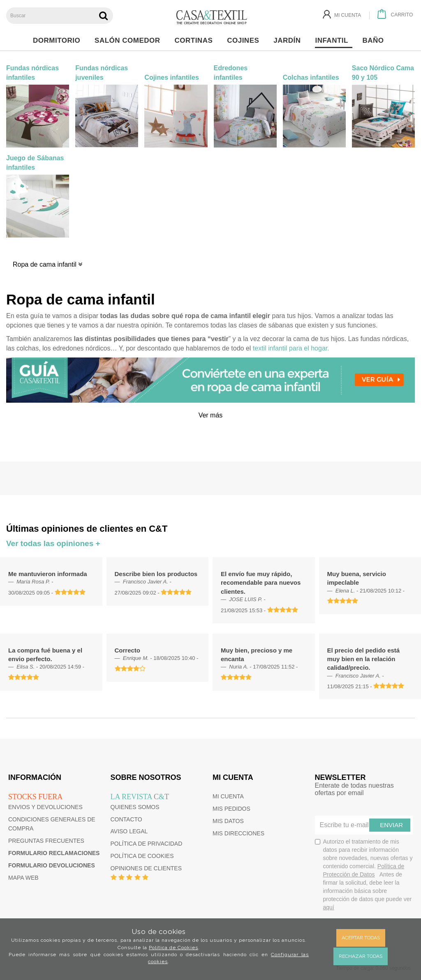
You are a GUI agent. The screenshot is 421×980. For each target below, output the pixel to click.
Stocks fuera (35, 797)
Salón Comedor (130, 40)
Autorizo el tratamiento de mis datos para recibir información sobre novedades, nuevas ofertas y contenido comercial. (364, 874)
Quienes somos (135, 807)
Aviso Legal (129, 831)
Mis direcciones (238, 833)
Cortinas (195, 40)
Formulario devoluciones (52, 865)
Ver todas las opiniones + (53, 543)
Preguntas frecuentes (46, 841)
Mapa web (23, 878)
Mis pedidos (231, 809)
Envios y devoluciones (45, 807)
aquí (329, 907)
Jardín (289, 40)
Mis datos (228, 821)
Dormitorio (59, 40)
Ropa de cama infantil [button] (47, 264)
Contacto (126, 819)
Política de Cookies (173, 948)
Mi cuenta (228, 796)
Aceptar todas (361, 938)
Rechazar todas (361, 956)
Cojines (245, 40)
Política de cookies (142, 856)
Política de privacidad (147, 844)
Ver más (211, 415)
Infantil (334, 40)
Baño (376, 40)
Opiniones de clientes (146, 868)
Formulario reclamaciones (54, 853)
